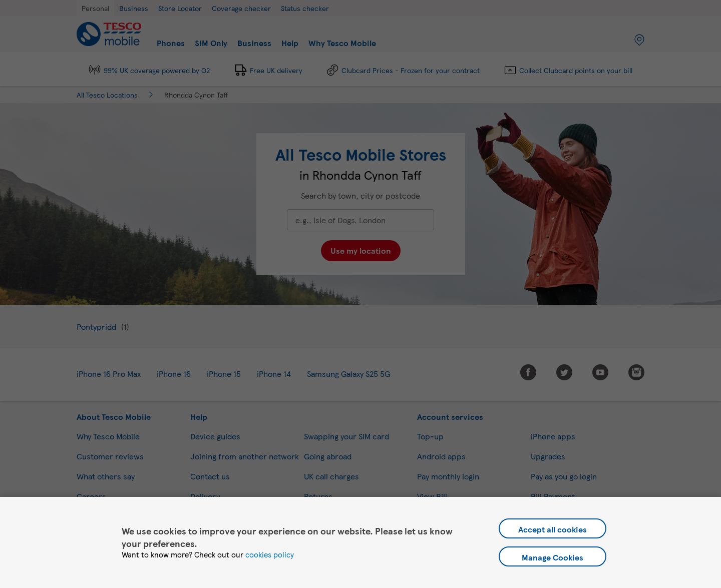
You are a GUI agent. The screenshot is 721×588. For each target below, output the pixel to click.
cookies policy (270, 554)
